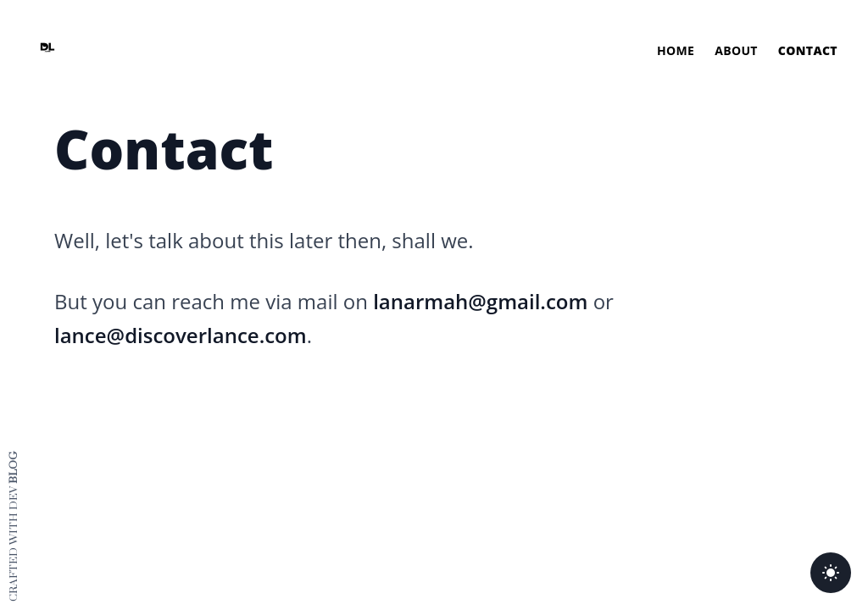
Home (676, 50)
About (736, 50)
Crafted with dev (14, 527)
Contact (808, 50)
